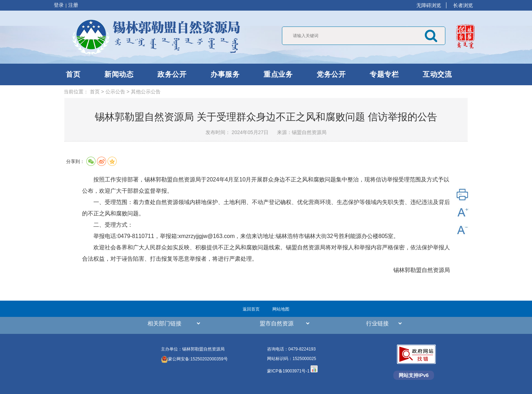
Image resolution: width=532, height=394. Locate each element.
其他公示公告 (146, 92)
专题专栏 (384, 74)
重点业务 (278, 74)
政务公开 (172, 74)
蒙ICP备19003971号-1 (289, 371)
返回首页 (251, 309)
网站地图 (281, 309)
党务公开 (331, 74)
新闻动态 (119, 74)
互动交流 (437, 74)
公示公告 (115, 92)
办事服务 (225, 74)
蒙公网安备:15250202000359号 (194, 359)
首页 (73, 74)
